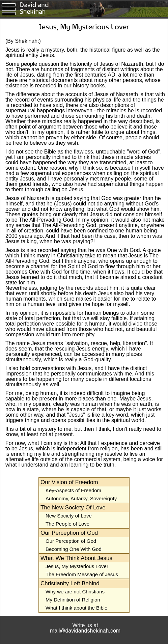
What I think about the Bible (76, 608)
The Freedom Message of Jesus (82, 574)
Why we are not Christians (75, 592)
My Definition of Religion (73, 600)
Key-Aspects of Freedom (73, 490)
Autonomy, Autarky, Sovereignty (81, 498)
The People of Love (67, 524)
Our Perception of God (71, 541)
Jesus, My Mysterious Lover (77, 566)
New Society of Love (69, 516)
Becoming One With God (74, 549)
